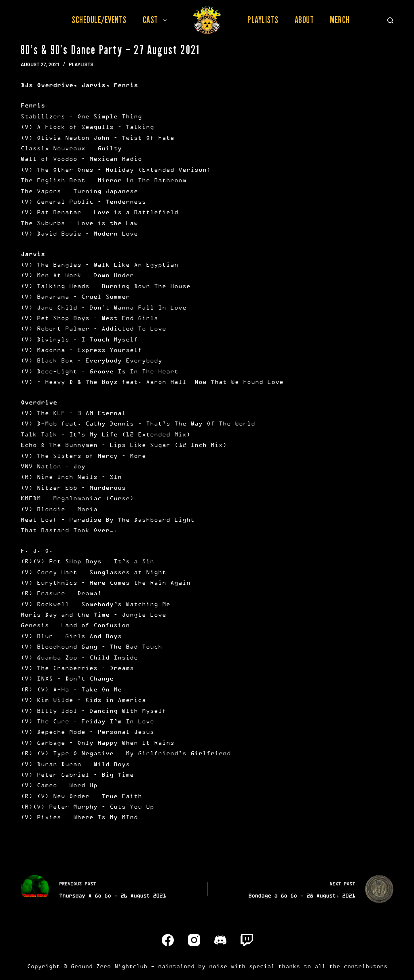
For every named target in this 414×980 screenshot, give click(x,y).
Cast (156, 20)
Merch (340, 20)
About (304, 20)
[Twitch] (247, 940)
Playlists (263, 20)
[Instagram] (194, 940)
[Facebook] (168, 940)
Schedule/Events (99, 20)
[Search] (390, 20)
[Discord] (220, 940)
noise (218, 966)
